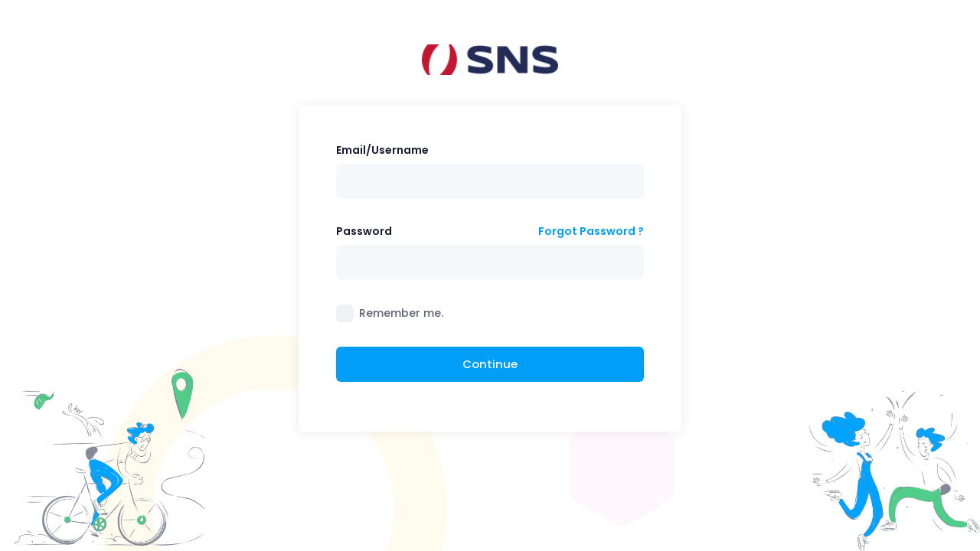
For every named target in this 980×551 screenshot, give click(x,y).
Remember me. (401, 313)
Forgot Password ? (591, 231)
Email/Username (382, 150)
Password (364, 231)
